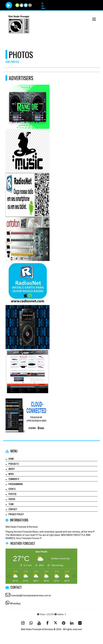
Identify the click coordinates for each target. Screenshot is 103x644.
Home (11, 459)
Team (11, 504)
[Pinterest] (64, 623)
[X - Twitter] (56, 623)
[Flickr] (80, 623)
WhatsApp (15, 604)
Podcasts (14, 464)
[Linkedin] (72, 623)
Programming (16, 484)
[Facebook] (47, 623)
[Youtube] (39, 623)
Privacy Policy (16, 514)
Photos (12, 494)
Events (12, 489)
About (12, 469)
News (11, 474)
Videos (12, 499)
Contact (13, 509)
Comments (14, 479)
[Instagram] (23, 623)
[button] (94, 19)
